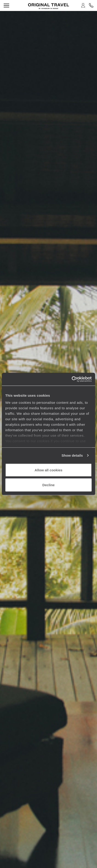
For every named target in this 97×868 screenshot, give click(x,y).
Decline (48, 485)
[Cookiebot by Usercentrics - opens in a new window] (72, 379)
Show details (72, 455)
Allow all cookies (49, 470)
